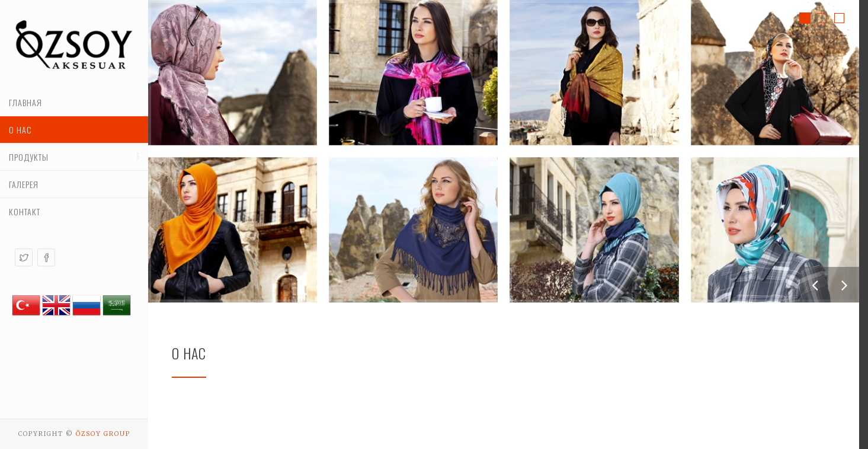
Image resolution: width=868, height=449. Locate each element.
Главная (25, 102)
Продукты (29, 157)
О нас (20, 130)
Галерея (24, 184)
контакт (25, 211)
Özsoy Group (103, 434)
